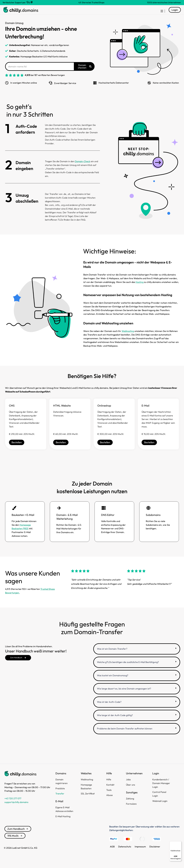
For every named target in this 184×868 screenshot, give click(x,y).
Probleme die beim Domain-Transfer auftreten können (125, 735)
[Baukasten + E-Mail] (14, 514)
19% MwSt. (15, 842)
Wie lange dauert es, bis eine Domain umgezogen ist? (124, 695)
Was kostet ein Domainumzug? (113, 682)
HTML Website (62, 412)
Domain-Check (83, 168)
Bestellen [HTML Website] (61, 449)
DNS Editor (108, 521)
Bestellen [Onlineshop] (105, 449)
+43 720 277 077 (13, 805)
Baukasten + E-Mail (23, 521)
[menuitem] (160, 13)
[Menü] (180, 843)
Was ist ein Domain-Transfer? (112, 655)
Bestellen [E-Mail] (149, 449)
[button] (137, 655)
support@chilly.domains (16, 808)
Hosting (140, 288)
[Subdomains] (148, 514)
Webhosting (128, 337)
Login (175, 13)
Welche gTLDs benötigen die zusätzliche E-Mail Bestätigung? (128, 668)
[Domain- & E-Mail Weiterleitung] (59, 514)
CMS (12, 412)
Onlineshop (104, 412)
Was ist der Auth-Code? (109, 708)
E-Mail (145, 412)
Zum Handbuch (18, 835)
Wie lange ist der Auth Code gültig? (115, 721)
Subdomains (153, 521)
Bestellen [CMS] (17, 449)
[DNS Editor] (104, 514)
